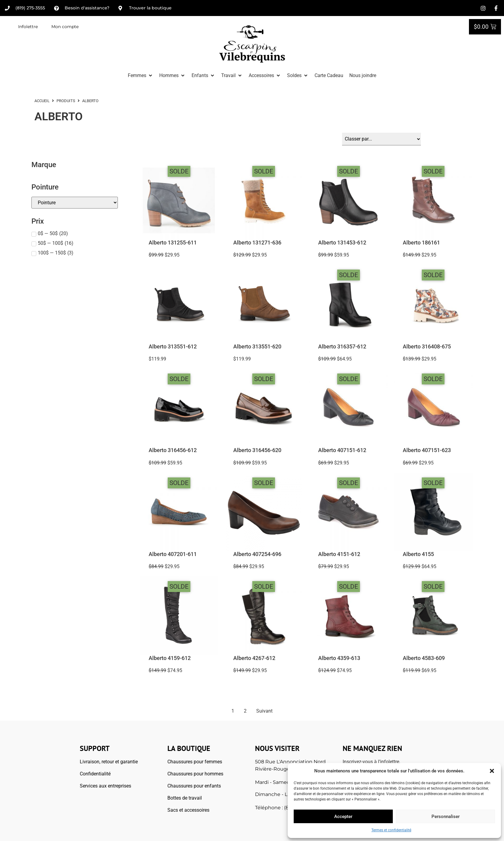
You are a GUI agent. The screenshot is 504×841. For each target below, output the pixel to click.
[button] (492, 771)
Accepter (343, 817)
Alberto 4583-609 (424, 658)
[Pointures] (75, 203)
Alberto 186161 (421, 243)
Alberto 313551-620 (257, 347)
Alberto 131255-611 (173, 243)
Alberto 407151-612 (342, 450)
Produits (66, 101)
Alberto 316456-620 (257, 450)
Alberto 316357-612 (342, 347)
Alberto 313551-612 (173, 347)
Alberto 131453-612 (342, 243)
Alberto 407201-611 (173, 554)
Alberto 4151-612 (339, 554)
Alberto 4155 (418, 554)
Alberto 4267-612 (254, 658)
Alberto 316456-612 (173, 450)
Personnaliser (446, 817)
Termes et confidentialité (391, 830)
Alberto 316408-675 (427, 347)
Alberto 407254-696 (257, 554)
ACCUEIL (42, 101)
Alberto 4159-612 (170, 658)
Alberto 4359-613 (339, 658)
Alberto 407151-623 (427, 450)
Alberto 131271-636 (257, 243)
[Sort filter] (381, 139)
